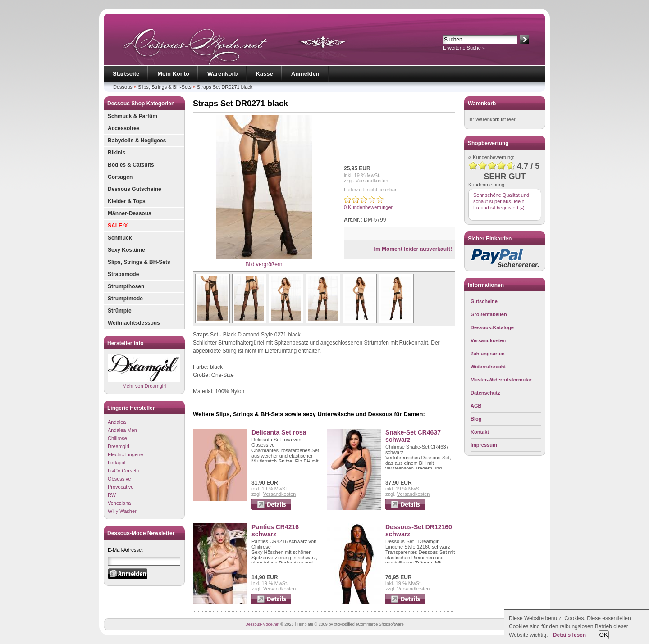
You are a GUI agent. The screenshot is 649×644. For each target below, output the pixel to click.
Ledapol (117, 463)
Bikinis (117, 153)
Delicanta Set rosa (279, 432)
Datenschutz (485, 393)
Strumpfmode (125, 299)
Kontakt (480, 432)
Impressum (484, 445)
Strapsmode (123, 274)
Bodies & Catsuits (131, 165)
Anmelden (305, 74)
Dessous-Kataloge (492, 327)
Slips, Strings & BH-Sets (165, 87)
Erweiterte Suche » (464, 48)
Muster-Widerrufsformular (501, 380)
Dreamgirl (119, 446)
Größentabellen (489, 314)
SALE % (118, 226)
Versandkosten (372, 181)
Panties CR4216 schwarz (275, 531)
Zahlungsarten (488, 354)
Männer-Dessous (130, 213)
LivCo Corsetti (123, 471)
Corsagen (120, 177)
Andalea (117, 422)
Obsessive (119, 479)
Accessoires (124, 128)
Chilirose (117, 438)
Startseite (126, 74)
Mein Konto (173, 74)
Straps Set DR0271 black (225, 87)
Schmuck (120, 238)
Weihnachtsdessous (134, 323)
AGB (476, 406)
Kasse (264, 74)
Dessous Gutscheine (135, 189)
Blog (476, 419)
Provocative (121, 487)
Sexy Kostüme (126, 250)
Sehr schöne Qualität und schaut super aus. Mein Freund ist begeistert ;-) (501, 201)
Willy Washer (122, 511)
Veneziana (119, 503)
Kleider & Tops (127, 201)
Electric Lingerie (125, 454)
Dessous (123, 87)
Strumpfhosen (126, 286)
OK (604, 635)
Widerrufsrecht (488, 367)
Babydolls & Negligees (137, 141)
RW (112, 495)
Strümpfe (120, 311)
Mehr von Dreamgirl (144, 371)
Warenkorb (222, 74)
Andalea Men (122, 430)
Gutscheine (484, 301)
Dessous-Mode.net (262, 624)
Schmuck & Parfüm (133, 116)
